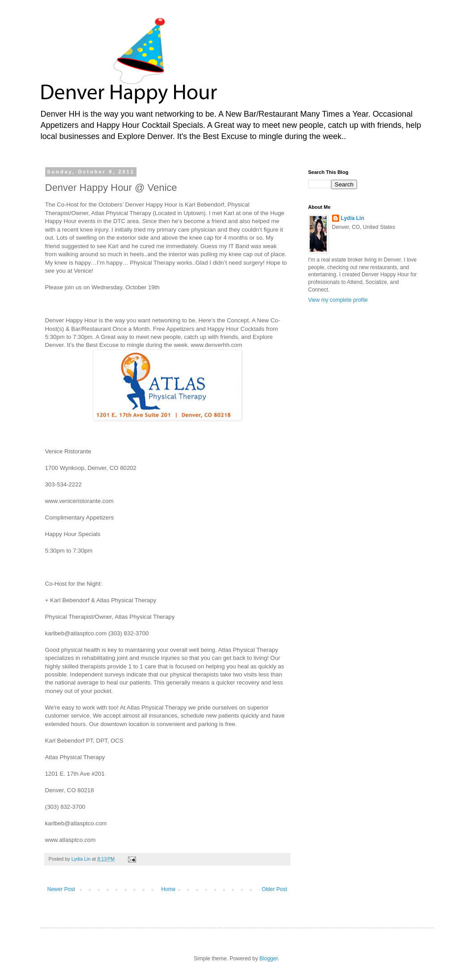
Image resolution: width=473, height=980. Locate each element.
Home (168, 889)
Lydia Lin (353, 218)
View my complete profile (338, 300)
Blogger (269, 959)
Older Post (275, 889)
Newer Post (61, 889)
